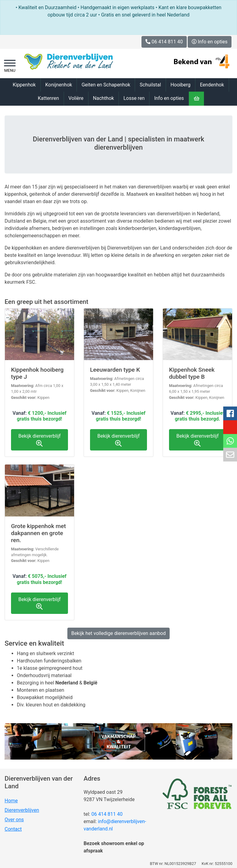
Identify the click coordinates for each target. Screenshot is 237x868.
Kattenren (48, 98)
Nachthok (104, 98)
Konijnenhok (59, 85)
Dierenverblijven (22, 810)
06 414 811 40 (107, 814)
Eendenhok (212, 85)
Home (11, 801)
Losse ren (134, 98)
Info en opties (210, 42)
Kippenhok (24, 85)
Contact (13, 829)
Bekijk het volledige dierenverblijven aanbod (119, 633)
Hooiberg (181, 85)
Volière (76, 98)
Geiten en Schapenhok (106, 85)
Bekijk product (39, 383)
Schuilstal (150, 85)
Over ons (14, 820)
